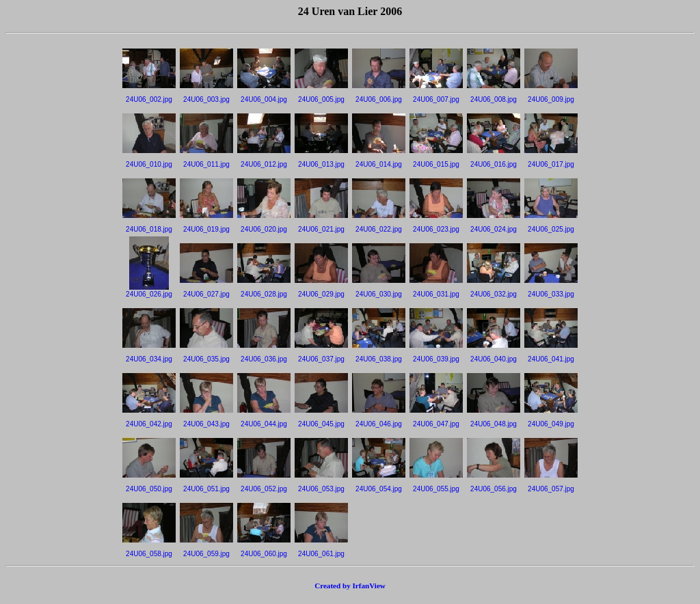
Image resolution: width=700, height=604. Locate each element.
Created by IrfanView (350, 586)
